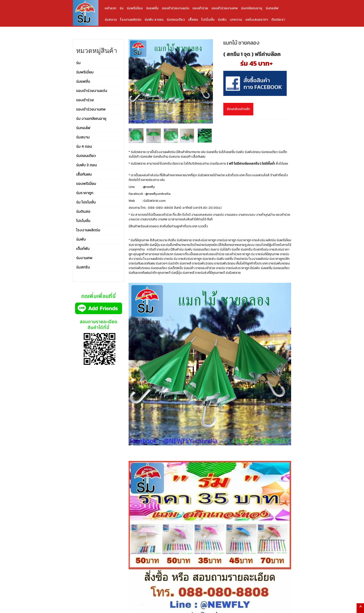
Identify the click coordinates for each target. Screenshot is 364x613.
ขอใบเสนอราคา (257, 19)
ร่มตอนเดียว (176, 19)
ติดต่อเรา (278, 19)
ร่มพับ (222, 19)
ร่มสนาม (111, 19)
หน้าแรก (110, 8)
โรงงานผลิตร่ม (131, 19)
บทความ (236, 19)
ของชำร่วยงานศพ (225, 8)
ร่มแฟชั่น (152, 8)
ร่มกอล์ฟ (272, 8)
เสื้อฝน (193, 19)
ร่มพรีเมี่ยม (135, 8)
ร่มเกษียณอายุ (252, 8)
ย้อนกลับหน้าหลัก (238, 109)
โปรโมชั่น (208, 19)
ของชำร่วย (200, 8)
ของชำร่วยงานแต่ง (175, 8)
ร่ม (122, 8)
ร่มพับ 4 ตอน (154, 19)
